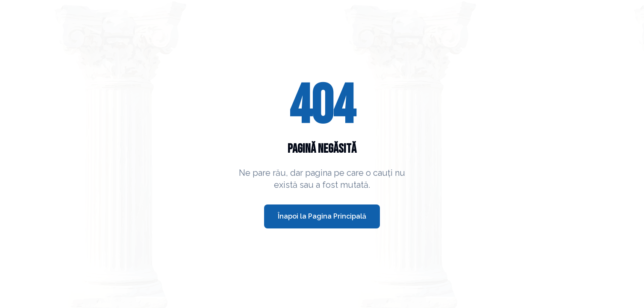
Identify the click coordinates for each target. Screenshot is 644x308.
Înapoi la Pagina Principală (322, 216)
